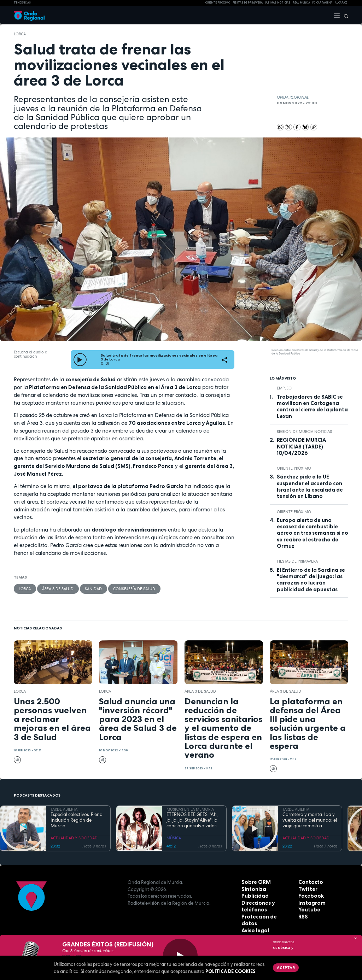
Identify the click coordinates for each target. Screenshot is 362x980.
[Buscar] (344, 15)
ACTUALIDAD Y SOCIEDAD (74, 838)
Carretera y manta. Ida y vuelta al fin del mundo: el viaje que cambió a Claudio (310, 820)
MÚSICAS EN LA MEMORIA (190, 809)
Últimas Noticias (278, 3)
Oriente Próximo (218, 3)
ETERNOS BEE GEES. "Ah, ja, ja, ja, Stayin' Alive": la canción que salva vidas (192, 820)
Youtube (308, 910)
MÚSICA (174, 838)
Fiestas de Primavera (297, 561)
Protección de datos (266, 917)
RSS (303, 917)
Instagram (311, 903)
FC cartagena (322, 3)
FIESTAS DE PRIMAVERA (248, 3)
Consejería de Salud (133, 588)
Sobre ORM (255, 882)
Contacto (310, 882)
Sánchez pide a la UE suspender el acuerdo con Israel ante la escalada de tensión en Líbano (310, 486)
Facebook (310, 896)
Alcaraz (341, 3)
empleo (284, 388)
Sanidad (93, 588)
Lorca (20, 34)
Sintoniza (253, 889)
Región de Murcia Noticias (304, 432)
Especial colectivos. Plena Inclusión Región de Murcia (77, 820)
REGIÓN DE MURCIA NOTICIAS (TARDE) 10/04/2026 (301, 447)
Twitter (307, 889)
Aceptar (285, 967)
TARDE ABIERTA (64, 809)
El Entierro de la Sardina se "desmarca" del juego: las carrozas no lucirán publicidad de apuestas (311, 580)
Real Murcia (301, 3)
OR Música (283, 948)
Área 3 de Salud (57, 588)
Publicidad (254, 896)
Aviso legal (254, 923)
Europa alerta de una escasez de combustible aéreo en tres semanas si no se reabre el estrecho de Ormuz (313, 533)
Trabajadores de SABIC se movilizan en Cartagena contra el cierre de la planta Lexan (312, 407)
